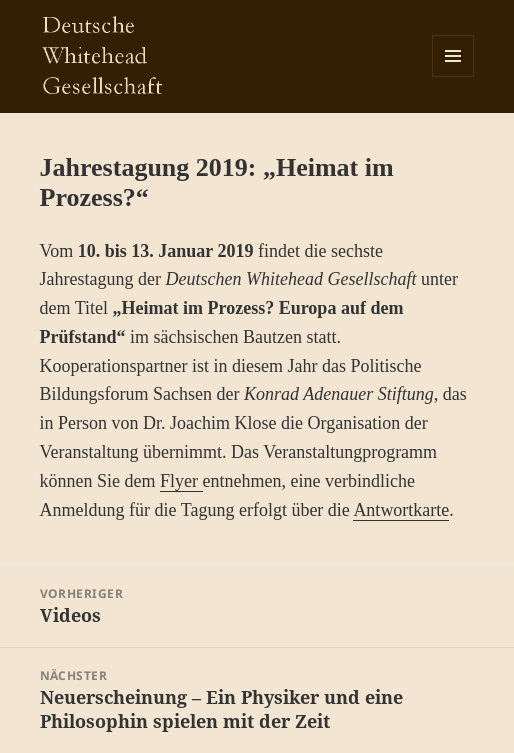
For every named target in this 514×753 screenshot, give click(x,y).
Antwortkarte (401, 510)
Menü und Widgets (453, 76)
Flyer (181, 481)
